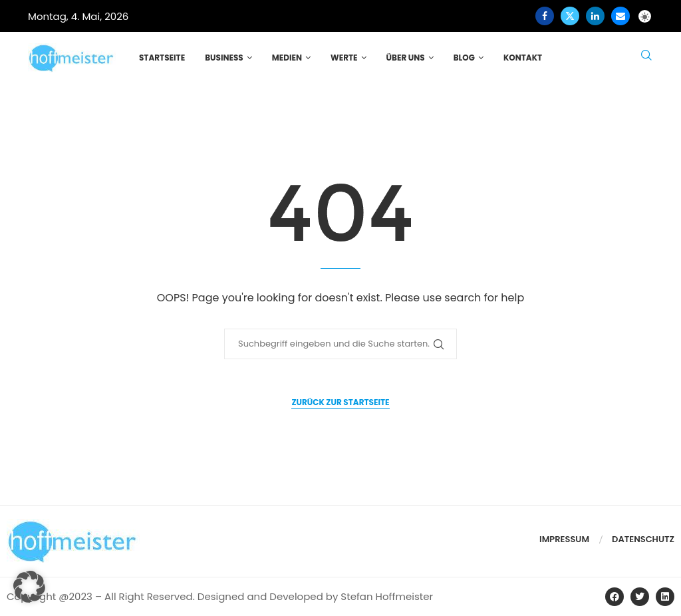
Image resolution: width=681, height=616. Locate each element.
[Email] (620, 16)
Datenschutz (643, 539)
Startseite (162, 58)
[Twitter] (570, 16)
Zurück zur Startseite (340, 402)
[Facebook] (545, 16)
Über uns (406, 58)
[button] (29, 587)
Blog (464, 58)
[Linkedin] (595, 16)
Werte (344, 58)
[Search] (646, 58)
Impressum (564, 539)
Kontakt (523, 58)
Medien (287, 58)
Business (224, 58)
